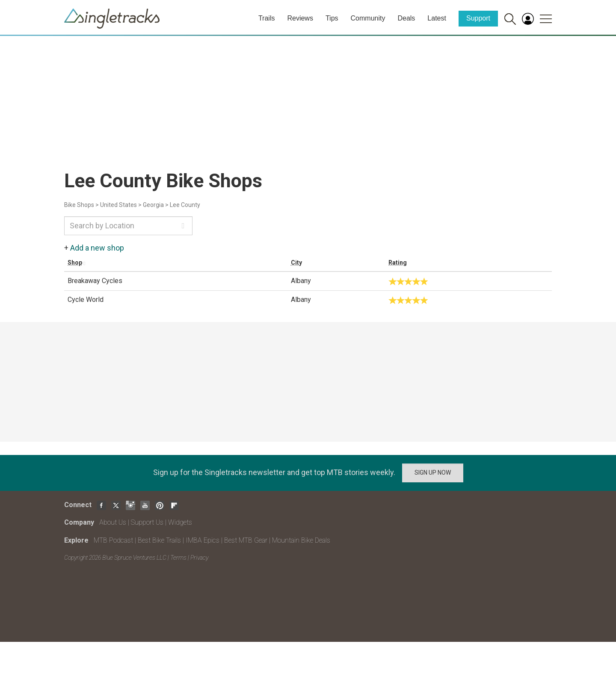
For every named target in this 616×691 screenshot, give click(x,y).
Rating (398, 263)
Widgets (180, 522)
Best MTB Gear (246, 540)
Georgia (153, 205)
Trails (267, 18)
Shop (75, 263)
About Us (113, 522)
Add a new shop (97, 248)
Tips (332, 18)
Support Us (147, 522)
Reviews (300, 18)
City (296, 263)
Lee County (185, 205)
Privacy (199, 558)
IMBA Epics (203, 540)
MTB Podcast (113, 540)
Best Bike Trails (159, 540)
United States (118, 205)
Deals (406, 18)
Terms (178, 558)
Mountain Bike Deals (301, 540)
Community (368, 18)
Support (478, 18)
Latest (437, 18)
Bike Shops (79, 205)
